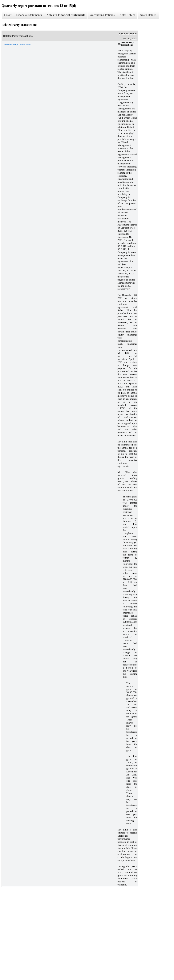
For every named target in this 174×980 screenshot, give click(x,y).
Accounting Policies (102, 15)
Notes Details (148, 15)
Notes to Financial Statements (66, 15)
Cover (8, 15)
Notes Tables (127, 15)
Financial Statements (29, 15)
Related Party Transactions (18, 44)
